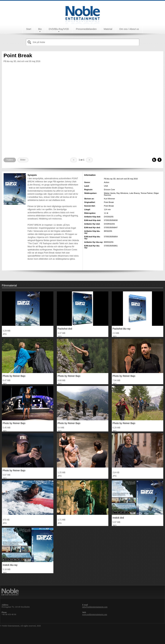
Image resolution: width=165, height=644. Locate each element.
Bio (40, 29)
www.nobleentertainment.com (95, 614)
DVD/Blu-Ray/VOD (59, 29)
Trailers (10, 160)
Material (108, 29)
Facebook (159, 160)
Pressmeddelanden (86, 29)
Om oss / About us (129, 29)
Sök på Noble (39, 42)
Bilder (23, 160)
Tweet (154, 160)
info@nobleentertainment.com (95, 607)
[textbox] (85, 42)
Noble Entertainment (83, 13)
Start (29, 29)
